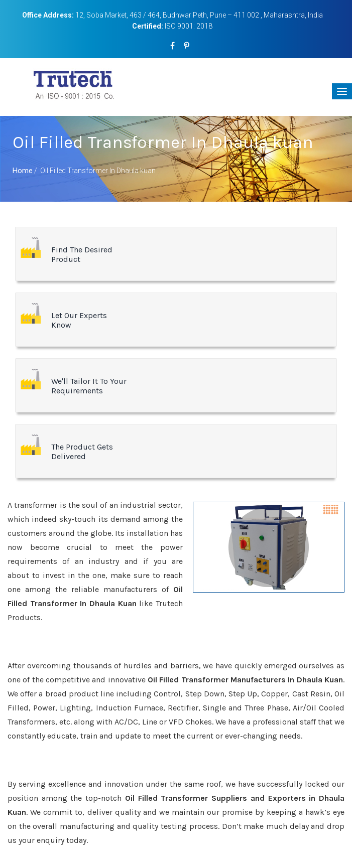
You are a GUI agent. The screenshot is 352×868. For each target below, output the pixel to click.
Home (23, 171)
